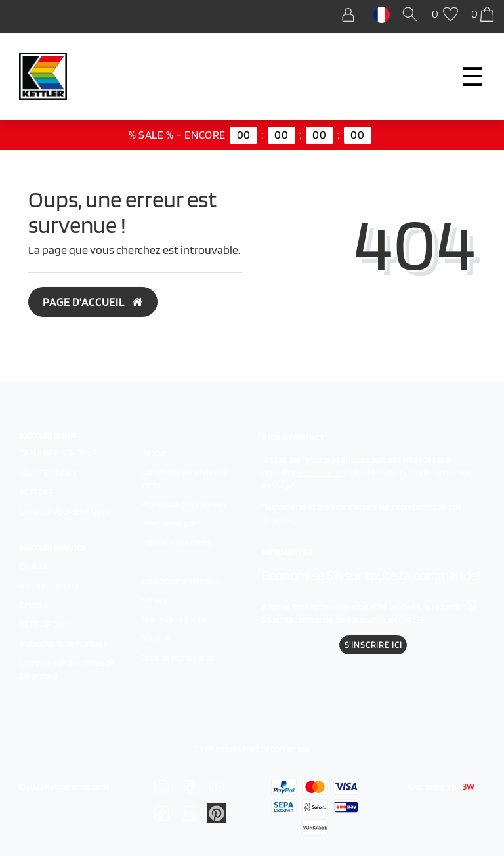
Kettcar (36, 492)
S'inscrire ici (373, 645)
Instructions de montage (64, 644)
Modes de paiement (176, 619)
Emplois (34, 605)
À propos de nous (51, 585)
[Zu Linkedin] (217, 812)
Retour (154, 453)
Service (155, 600)
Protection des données (184, 504)
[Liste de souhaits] (447, 15)
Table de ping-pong (58, 453)
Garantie (157, 638)
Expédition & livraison (180, 581)
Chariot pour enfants (65, 512)
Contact (34, 566)
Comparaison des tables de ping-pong (67, 669)
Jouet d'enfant (51, 473)
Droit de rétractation (178, 658)
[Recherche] (412, 15)
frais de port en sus (276, 749)
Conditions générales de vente (184, 478)
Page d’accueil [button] (93, 302)
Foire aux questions (176, 543)
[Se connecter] (351, 15)
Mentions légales (172, 524)
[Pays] (382, 14)
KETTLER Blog (44, 624)
